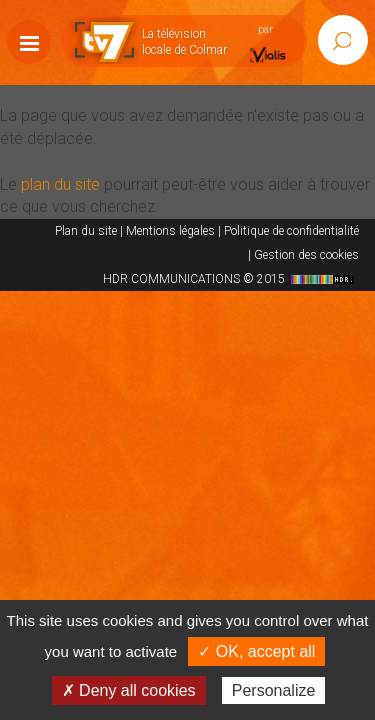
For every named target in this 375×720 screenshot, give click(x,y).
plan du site (60, 184)
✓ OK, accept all (256, 651)
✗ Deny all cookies (129, 690)
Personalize (274, 690)
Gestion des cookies (306, 255)
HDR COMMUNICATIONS (231, 279)
